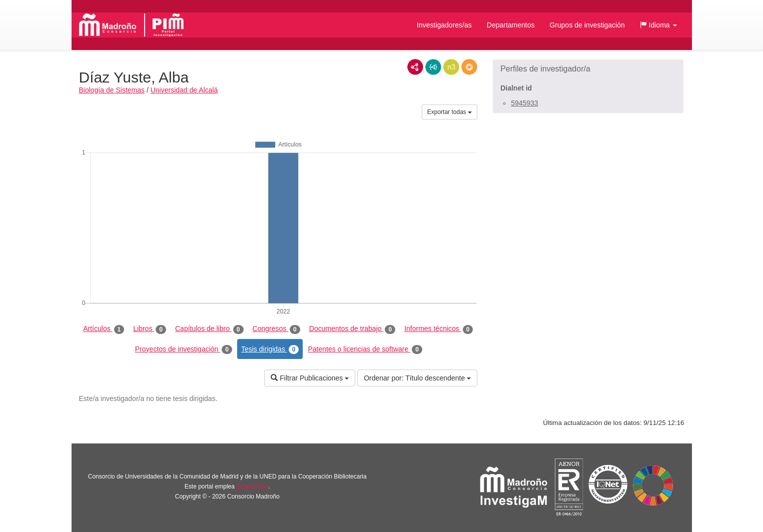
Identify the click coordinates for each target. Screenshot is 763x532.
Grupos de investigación (587, 25)
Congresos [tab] (276, 329)
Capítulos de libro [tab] (209, 329)
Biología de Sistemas (112, 90)
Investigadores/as (444, 25)
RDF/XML (415, 67)
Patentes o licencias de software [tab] (365, 349)
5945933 (525, 103)
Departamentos (511, 25)
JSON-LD (433, 67)
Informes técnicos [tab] (439, 329)
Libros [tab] (150, 329)
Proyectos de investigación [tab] (184, 349)
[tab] (588, 69)
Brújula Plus (252, 486)
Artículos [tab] (104, 329)
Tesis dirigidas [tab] (270, 349)
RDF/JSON (469, 67)
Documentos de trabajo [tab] (352, 329)
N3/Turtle (451, 67)
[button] (658, 25)
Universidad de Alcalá (184, 90)
